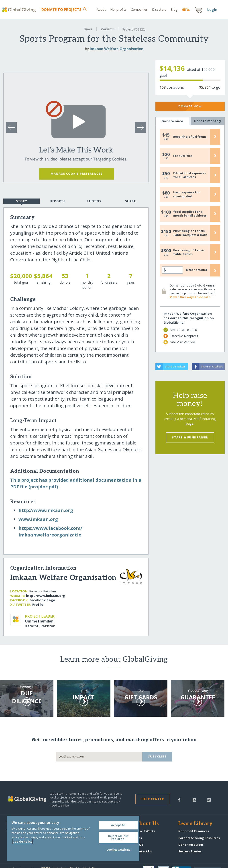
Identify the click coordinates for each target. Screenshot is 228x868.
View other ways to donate (190, 297)
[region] (73, 838)
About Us (147, 824)
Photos (94, 201)
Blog (174, 9)
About (101, 9)
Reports (58, 201)
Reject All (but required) (118, 837)
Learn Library (195, 824)
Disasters (159, 9)
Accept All (118, 825)
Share (130, 201)
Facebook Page (42, 600)
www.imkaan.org (38, 519)
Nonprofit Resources (194, 831)
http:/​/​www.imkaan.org (46, 510)
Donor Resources (191, 845)
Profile (38, 605)
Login (212, 10)
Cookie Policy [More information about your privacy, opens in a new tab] (22, 841)
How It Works (145, 831)
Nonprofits (118, 9)
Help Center (153, 799)
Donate (61, 10)
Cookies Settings (118, 850)
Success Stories (190, 851)
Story (22, 201)
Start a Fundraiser (190, 437)
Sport (88, 29)
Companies (139, 9)
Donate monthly (208, 121)
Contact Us (144, 851)
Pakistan (108, 29)
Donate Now (190, 106)
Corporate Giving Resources (199, 838)
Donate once (172, 121)
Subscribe (157, 756)
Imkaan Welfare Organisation (117, 49)
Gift (186, 9)
